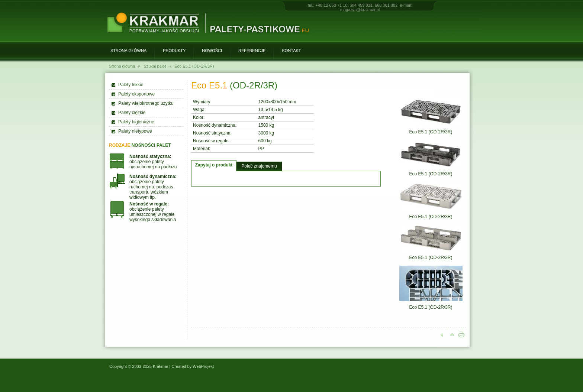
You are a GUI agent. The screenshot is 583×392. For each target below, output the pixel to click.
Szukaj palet (155, 66)
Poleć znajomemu (259, 166)
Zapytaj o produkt (214, 165)
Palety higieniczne (136, 122)
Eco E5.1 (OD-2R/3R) (194, 66)
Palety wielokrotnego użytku (146, 103)
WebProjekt (203, 366)
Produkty (174, 51)
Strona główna (128, 51)
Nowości (212, 51)
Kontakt (291, 51)
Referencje (252, 51)
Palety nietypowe (135, 131)
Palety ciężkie (132, 113)
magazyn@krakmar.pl (360, 10)
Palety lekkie (131, 85)
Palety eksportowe (136, 94)
